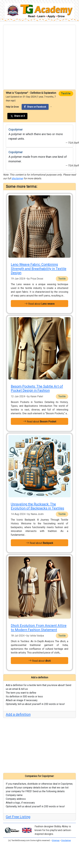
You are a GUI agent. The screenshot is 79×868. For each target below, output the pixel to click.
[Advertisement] (30, 57)
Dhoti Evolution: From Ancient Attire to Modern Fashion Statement (39, 628)
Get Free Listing (18, 817)
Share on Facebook (35, 107)
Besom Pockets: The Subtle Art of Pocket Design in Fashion (37, 388)
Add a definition (18, 714)
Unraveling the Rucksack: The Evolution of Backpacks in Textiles (37, 506)
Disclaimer (66, 840)
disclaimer (17, 178)
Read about (39, 304)
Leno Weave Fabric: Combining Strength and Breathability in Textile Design (39, 269)
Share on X (17, 116)
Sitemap (56, 840)
